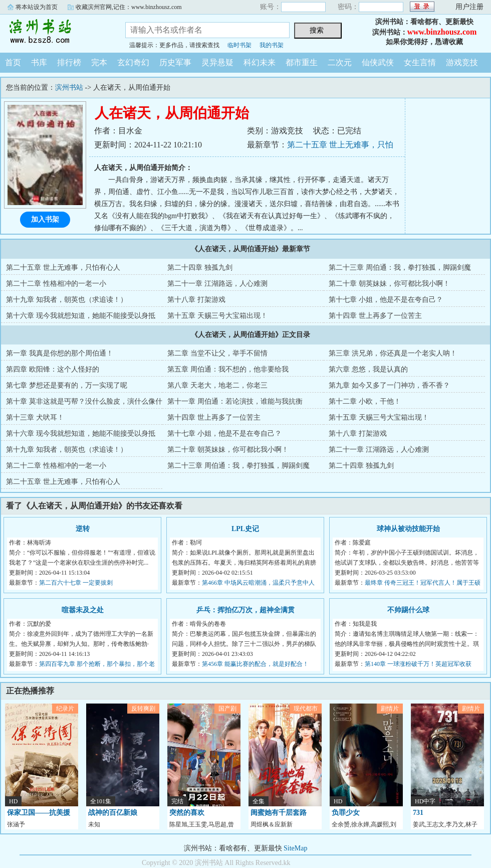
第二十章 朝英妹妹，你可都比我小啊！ (389, 284)
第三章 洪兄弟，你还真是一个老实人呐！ (393, 353)
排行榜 (69, 62)
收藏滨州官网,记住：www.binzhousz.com (129, 7)
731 (418, 813)
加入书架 (45, 219)
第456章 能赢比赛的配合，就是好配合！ (255, 664)
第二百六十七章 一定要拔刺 (76, 583)
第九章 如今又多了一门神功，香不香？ (389, 385)
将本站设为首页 (37, 7)
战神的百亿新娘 (113, 813)
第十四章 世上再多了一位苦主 (375, 316)
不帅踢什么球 (408, 610)
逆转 (83, 529)
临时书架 (239, 45)
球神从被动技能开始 (408, 529)
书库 (39, 62)
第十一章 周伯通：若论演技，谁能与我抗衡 (235, 401)
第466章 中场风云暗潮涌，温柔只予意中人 (258, 583)
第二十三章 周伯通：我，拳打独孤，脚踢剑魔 (400, 268)
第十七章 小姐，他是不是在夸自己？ (386, 300)
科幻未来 (260, 62)
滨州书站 (55, 32)
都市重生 (302, 62)
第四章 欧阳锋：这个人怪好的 (53, 369)
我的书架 (272, 45)
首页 (13, 62)
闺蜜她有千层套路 (279, 813)
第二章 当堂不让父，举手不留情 (217, 353)
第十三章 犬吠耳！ (35, 417)
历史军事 (175, 62)
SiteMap (295, 848)
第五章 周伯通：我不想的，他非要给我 (228, 369)
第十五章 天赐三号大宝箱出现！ (217, 316)
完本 (99, 62)
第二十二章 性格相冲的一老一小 (56, 284)
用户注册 (469, 7)
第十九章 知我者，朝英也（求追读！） (67, 300)
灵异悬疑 (217, 62)
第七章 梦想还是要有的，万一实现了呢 (67, 385)
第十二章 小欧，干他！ (365, 401)
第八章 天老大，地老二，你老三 (217, 385)
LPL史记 (245, 529)
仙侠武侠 (378, 62)
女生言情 (420, 62)
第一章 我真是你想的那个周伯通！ (60, 353)
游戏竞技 (462, 62)
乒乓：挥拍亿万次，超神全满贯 (245, 610)
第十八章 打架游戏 (196, 300)
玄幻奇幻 (133, 62)
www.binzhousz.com (442, 32)
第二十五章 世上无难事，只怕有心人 (63, 268)
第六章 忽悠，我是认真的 (368, 369)
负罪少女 (346, 813)
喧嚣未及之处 (83, 610)
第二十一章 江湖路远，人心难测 (217, 284)
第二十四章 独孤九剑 (200, 268)
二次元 (340, 62)
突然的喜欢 (187, 813)
